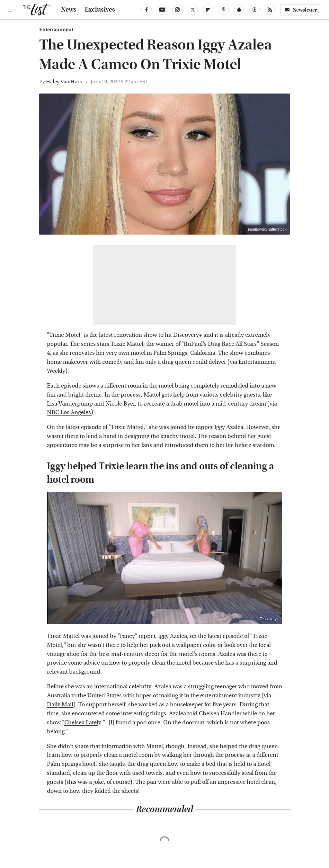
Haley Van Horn (64, 81)
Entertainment (56, 30)
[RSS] (270, 10)
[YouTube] (162, 10)
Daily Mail (60, 705)
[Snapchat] (239, 10)
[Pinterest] (224, 10)
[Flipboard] (208, 10)
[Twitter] (193, 10)
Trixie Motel (65, 335)
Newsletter (301, 10)
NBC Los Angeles (69, 412)
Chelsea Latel (81, 723)
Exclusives (100, 10)
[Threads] (254, 10)
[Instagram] (177, 10)
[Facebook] (147, 10)
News (69, 10)
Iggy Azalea (229, 427)
